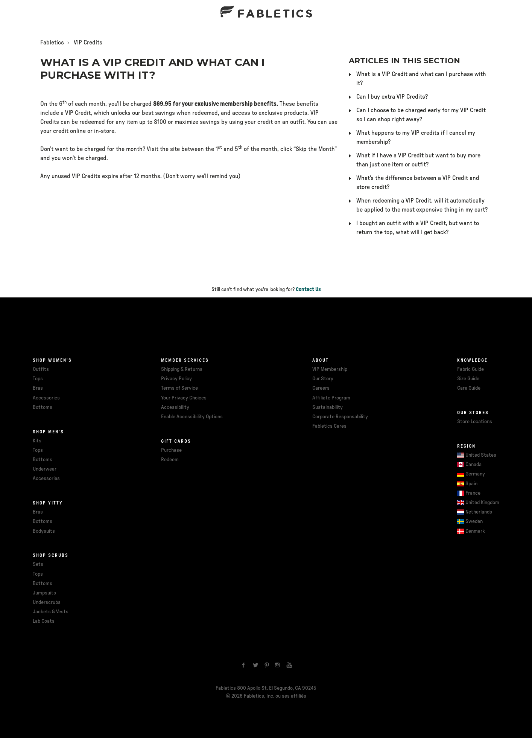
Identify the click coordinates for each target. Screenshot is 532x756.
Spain (471, 484)
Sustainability (328, 407)
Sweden (474, 521)
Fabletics (52, 43)
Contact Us (308, 290)
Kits (37, 441)
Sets (38, 564)
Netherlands (479, 512)
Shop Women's (52, 360)
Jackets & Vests (51, 612)
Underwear (45, 469)
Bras (38, 388)
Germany (475, 474)
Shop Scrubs (51, 555)
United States (481, 455)
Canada (473, 465)
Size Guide (468, 379)
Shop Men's (48, 432)
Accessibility (175, 407)
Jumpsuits (44, 593)
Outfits (41, 369)
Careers (321, 388)
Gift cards (176, 441)
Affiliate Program (331, 398)
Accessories (46, 398)
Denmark (475, 531)
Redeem (170, 460)
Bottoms (43, 407)
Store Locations (475, 422)
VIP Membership (330, 369)
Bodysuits (44, 531)
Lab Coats (44, 621)
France (473, 493)
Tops (38, 379)
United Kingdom (482, 503)
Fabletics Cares (329, 426)
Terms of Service (179, 388)
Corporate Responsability (340, 417)
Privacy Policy (176, 379)
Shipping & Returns (182, 369)
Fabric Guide (470, 369)
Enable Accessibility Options (192, 417)
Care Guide (469, 388)
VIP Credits (88, 43)
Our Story (323, 379)
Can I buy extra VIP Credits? (392, 97)
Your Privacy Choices (184, 398)
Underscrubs (47, 602)
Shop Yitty (48, 503)
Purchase (171, 450)
